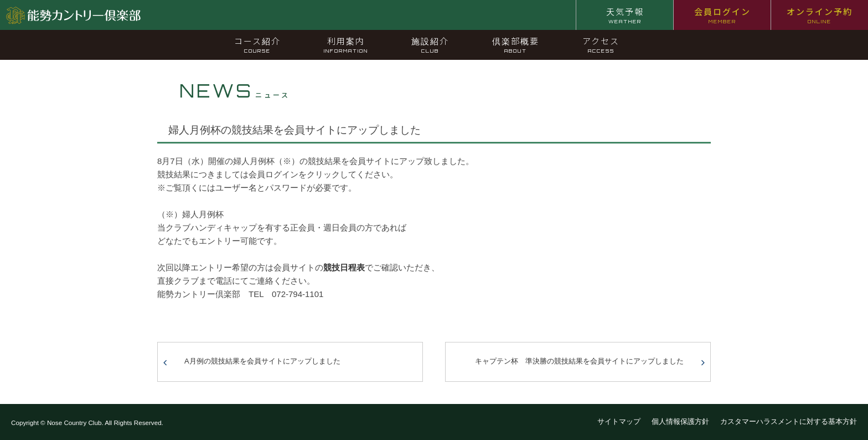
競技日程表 (344, 267)
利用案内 (346, 44)
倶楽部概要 (516, 44)
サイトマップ (619, 421)
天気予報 (625, 15)
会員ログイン (722, 15)
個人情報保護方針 (680, 421)
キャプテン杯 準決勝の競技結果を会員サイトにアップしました (579, 361)
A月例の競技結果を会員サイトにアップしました (262, 361)
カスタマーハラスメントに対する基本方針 (789, 421)
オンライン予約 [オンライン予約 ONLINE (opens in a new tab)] (820, 15)
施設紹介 (430, 44)
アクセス (601, 44)
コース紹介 (257, 44)
